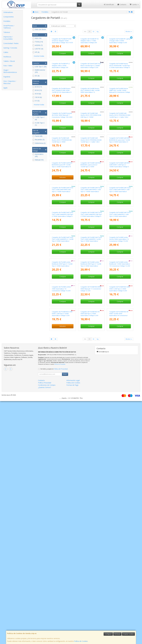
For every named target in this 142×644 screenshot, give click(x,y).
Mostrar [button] (129, 31)
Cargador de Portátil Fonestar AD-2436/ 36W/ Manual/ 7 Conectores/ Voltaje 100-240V (62, 196)
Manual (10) (38, 160)
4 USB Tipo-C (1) (39, 124)
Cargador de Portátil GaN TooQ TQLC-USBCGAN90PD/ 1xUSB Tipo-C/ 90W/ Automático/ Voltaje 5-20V (91, 422)
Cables (6, 52)
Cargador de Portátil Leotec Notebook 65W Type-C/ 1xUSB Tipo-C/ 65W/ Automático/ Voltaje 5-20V (91, 467)
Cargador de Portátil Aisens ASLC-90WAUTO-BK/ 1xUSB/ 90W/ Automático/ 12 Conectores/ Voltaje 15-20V (90, 152)
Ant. (85, 31)
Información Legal (73, 623)
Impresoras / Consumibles (8, 38)
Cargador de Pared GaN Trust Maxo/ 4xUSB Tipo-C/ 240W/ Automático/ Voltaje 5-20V (91, 106)
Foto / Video (8, 66)
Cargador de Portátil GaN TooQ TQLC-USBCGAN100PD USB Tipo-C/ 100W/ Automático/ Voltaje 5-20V (62, 332)
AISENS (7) (38, 45)
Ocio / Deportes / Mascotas (10, 82)
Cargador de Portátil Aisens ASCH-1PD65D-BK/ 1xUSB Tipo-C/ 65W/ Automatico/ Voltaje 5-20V (120, 107)
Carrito (134, 4)
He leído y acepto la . (54, 612)
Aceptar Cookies (128, 634)
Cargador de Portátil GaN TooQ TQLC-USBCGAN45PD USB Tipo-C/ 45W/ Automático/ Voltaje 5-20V (63, 377)
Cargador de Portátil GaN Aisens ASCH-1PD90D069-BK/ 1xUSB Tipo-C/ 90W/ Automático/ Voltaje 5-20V (62, 242)
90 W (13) (37, 90)
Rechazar (117, 634)
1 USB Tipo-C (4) (39, 118)
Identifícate (109, 4)
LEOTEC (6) (38, 49)
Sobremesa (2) (39, 143)
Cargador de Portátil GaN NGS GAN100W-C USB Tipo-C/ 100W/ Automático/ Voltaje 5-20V (120, 287)
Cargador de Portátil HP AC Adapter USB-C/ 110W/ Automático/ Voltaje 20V (90, 61)
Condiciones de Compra (47, 628)
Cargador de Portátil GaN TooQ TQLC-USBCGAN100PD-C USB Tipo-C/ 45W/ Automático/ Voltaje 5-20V (120, 332)
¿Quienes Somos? (45, 630)
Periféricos (7, 57)
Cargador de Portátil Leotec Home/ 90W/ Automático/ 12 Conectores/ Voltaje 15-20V (119, 421)
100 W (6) (37, 97)
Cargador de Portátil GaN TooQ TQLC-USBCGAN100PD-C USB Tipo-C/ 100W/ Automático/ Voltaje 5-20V (91, 332)
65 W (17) (37, 87)
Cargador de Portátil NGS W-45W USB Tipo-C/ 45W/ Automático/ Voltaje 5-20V (90, 557)
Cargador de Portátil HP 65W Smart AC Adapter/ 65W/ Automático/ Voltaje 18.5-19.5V (62, 61)
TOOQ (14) (38, 42)
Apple (5, 88)
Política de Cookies (81, 641)
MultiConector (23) (39, 71)
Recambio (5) (39, 140)
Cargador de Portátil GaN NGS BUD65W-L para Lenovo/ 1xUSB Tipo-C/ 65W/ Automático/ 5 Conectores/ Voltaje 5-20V (91, 288)
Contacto (122, 4)
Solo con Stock (39, 29)
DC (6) (36, 76)
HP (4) (36, 52)
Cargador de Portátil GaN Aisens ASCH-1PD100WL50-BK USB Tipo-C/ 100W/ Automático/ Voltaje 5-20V (91, 197)
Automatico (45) (38, 155)
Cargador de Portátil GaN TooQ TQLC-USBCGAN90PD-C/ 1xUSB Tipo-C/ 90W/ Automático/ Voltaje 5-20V (63, 422)
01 (90, 31)
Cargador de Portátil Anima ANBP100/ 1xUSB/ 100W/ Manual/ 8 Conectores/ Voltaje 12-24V (120, 152)
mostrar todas (39, 56)
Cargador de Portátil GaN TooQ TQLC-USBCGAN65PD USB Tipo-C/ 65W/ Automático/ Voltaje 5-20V (91, 377)
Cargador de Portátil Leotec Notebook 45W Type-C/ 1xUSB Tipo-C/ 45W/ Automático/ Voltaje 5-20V (62, 467)
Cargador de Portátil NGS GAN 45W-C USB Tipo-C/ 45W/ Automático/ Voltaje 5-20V (120, 512)
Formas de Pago (72, 628)
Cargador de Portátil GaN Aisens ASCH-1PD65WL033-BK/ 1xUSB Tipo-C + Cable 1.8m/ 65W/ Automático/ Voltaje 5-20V (120, 198)
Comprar (63, 74)
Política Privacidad (45, 626)
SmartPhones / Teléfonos (9, 27)
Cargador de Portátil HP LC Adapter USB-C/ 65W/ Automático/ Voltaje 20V (61, 106)
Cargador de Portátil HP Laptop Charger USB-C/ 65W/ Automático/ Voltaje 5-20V (120, 61)
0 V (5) (36, 101)
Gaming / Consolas (10, 48)
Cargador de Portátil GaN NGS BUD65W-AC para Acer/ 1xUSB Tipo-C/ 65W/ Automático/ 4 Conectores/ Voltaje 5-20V (120, 242)
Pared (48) (38, 136)
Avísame (63, 299)
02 (93, 31)
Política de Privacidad (60, 607)
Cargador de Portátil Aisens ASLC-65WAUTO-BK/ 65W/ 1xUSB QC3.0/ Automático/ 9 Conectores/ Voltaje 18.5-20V (62, 152)
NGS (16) (37, 38)
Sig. (98, 31)
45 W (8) (37, 94)
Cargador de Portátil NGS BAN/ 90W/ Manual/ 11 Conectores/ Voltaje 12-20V (91, 512)
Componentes (9, 17)
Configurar (108, 634)
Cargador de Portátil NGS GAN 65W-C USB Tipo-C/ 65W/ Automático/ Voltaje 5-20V (62, 557)
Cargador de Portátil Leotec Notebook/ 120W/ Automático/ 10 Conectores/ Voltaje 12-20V (120, 466)
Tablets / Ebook (9, 61)
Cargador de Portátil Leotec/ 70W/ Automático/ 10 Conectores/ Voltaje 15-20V (61, 512)
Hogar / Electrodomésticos (10, 71)
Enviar (65, 617)
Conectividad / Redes (11, 43)
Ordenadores (8, 12)
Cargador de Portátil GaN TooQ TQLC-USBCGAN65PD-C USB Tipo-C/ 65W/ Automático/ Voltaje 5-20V (120, 377)
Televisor (7, 32)
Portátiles (7, 21)
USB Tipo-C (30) (40, 67)
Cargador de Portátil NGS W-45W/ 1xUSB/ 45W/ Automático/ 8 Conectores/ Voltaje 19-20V (119, 557)
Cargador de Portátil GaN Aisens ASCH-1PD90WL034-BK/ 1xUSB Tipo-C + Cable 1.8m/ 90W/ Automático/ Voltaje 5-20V (91, 243)
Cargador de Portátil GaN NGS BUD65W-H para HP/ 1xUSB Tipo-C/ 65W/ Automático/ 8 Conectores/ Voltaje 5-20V (62, 287)
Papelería (7, 77)
